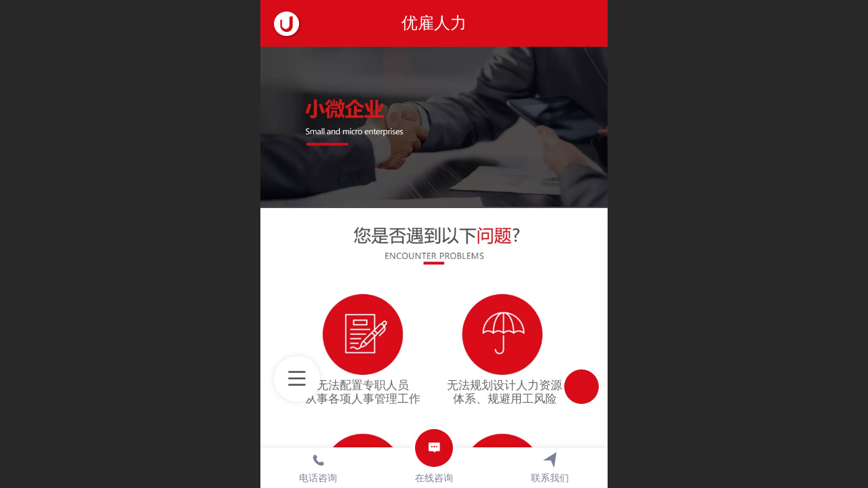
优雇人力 (434, 23)
